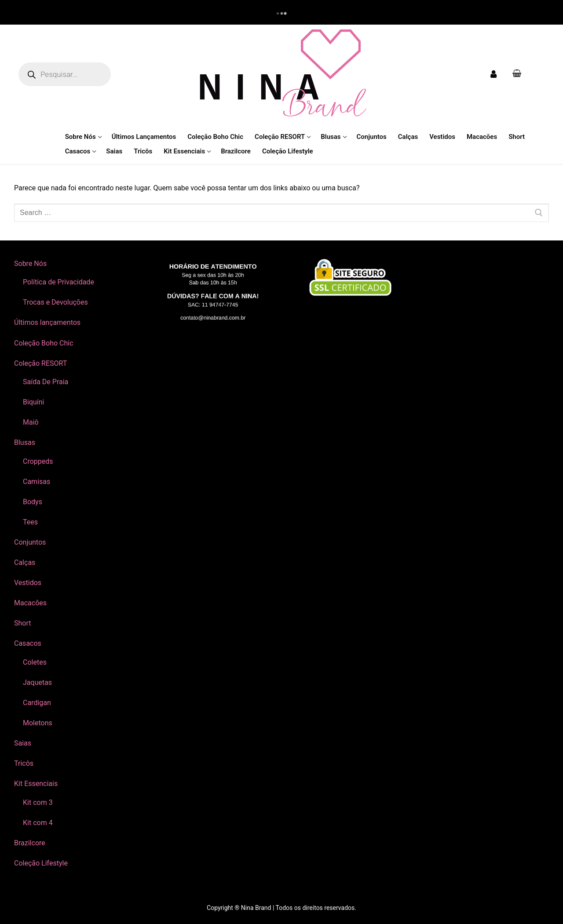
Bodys (33, 502)
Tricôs (24, 763)
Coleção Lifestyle (41, 863)
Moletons (38, 723)
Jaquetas (37, 682)
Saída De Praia (46, 382)
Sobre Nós (31, 264)
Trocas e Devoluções (55, 302)
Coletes (35, 662)
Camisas (37, 482)
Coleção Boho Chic (44, 343)
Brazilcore (30, 843)
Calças (25, 562)
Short (22, 623)
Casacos (29, 643)
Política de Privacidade (58, 282)
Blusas (26, 442)
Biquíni (33, 402)
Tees (30, 522)
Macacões (30, 603)
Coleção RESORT (41, 363)
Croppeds (38, 461)
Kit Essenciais (37, 784)
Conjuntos (30, 542)
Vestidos (28, 583)
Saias (23, 743)
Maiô (31, 422)
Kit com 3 (38, 802)
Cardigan (37, 703)
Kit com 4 (38, 823)
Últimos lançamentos (47, 322)
